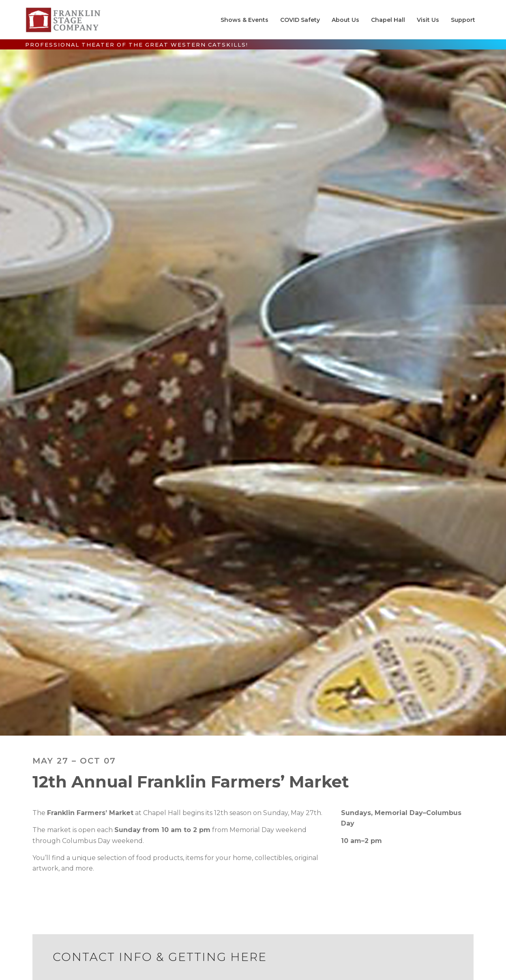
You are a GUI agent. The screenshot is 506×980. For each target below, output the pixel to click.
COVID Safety (300, 20)
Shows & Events (244, 20)
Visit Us (428, 20)
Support (463, 20)
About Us (345, 20)
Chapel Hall (388, 20)
